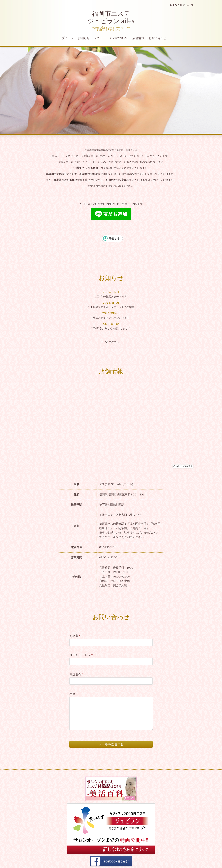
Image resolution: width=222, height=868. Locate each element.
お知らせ (84, 38)
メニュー (100, 38)
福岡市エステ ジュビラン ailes (111, 17)
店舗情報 (138, 38)
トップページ (65, 38)
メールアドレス (81, 655)
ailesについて (119, 38)
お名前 (75, 636)
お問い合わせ (157, 38)
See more (111, 342)
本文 (72, 694)
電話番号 (76, 674)
